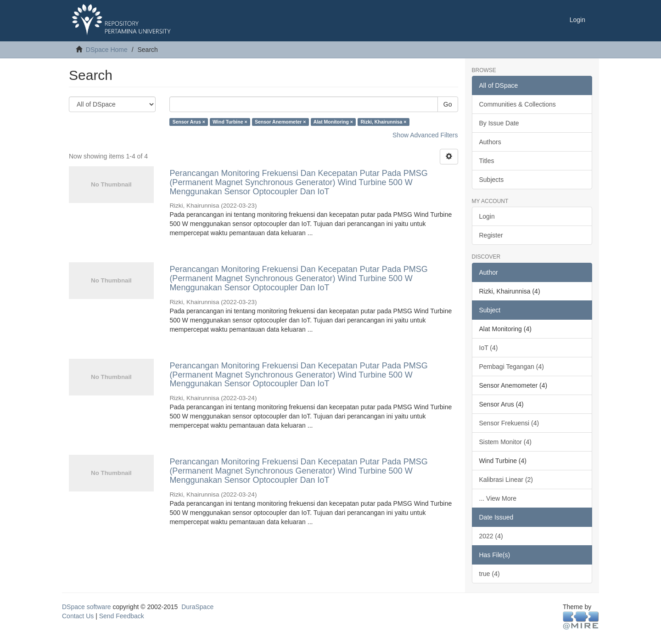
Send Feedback (122, 616)
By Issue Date (499, 123)
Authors (490, 142)
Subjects (492, 180)
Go (448, 104)
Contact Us (78, 616)
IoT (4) (489, 348)
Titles (487, 161)
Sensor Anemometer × (280, 122)
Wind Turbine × (230, 122)
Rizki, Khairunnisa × (383, 122)
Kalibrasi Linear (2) (506, 480)
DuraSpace (197, 607)
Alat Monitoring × (333, 122)
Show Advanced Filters (425, 135)
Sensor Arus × (189, 122)
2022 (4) (491, 536)
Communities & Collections (518, 104)
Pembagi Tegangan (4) (512, 367)
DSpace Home (107, 50)
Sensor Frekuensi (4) (509, 423)
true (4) (490, 574)
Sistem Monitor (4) (505, 442)
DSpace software (87, 607)
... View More (498, 498)
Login (487, 216)
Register (491, 235)
